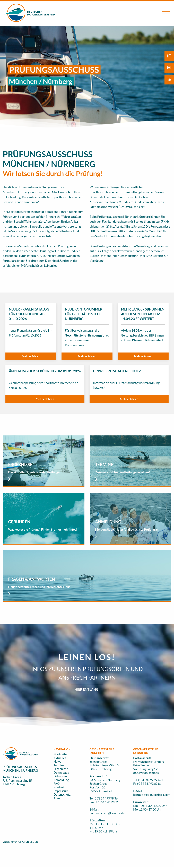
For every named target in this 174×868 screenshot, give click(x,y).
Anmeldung (61, 780)
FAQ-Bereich (154, 256)
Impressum (61, 791)
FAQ (56, 784)
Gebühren (60, 776)
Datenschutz (62, 794)
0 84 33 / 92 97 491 (151, 780)
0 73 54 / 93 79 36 (106, 798)
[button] (31, 356)
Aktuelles (60, 758)
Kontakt (59, 787)
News (57, 761)
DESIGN (34, 842)
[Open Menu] (166, 13)
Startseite (60, 754)
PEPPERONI (24, 842)
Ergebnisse (61, 769)
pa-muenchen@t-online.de (107, 813)
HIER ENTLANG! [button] (87, 690)
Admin (58, 798)
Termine (59, 765)
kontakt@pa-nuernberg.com (152, 795)
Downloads (61, 772)
